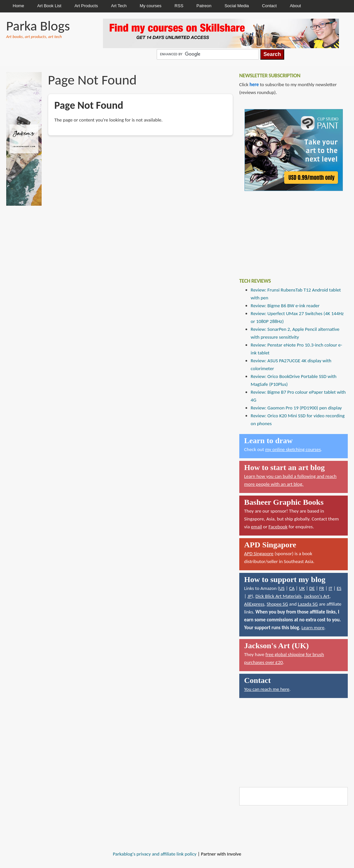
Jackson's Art (317, 596)
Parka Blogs (38, 26)
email (257, 527)
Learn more (313, 628)
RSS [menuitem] (179, 6)
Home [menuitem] (19, 6)
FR (322, 588)
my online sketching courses (293, 449)
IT (330, 588)
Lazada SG (308, 604)
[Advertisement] (280, 230)
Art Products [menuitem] (86, 6)
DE (312, 588)
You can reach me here (267, 689)
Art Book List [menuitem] (49, 6)
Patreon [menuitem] (204, 6)
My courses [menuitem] (150, 6)
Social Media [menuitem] (237, 6)
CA (292, 588)
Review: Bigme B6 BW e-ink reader (285, 306)
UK (302, 588)
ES (339, 588)
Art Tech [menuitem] (119, 6)
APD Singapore (259, 554)
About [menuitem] (295, 6)
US (282, 588)
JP (250, 596)
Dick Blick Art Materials (278, 596)
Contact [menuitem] (269, 6)
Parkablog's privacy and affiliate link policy (155, 854)
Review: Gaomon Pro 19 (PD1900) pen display (296, 408)
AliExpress (254, 604)
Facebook (278, 527)
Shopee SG (277, 604)
